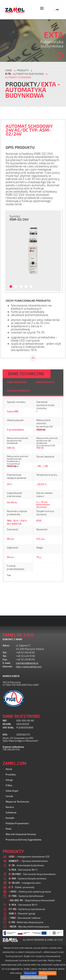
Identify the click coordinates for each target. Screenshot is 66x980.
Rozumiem (30, 973)
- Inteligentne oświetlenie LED (29, 857)
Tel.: (5, 653)
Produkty (11, 775)
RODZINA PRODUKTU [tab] (19, 391)
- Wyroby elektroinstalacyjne (29, 927)
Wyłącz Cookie (48, 973)
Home (9, 769)
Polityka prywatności (17, 823)
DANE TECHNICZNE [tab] (26, 374)
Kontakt (10, 818)
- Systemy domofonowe (26, 896)
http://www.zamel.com (29, 667)
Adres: (6, 646)
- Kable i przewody (22, 887)
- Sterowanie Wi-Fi (23, 870)
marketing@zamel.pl (27, 663)
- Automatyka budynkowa (25, 74)
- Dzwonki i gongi (22, 914)
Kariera (10, 807)
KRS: (5, 735)
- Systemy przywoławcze (27, 909)
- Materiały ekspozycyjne (26, 922)
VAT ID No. (8, 728)
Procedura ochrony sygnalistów (24, 840)
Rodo (9, 829)
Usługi (9, 780)
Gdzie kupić (12, 791)
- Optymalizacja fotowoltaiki (32, 900)
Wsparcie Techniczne (17, 802)
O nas (9, 785)
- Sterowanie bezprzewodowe (32, 874)
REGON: (7, 724)
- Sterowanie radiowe (25, 918)
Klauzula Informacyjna (34, 977)
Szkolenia (11, 813)
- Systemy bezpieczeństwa (28, 879)
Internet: (8, 667)
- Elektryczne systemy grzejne (30, 892)
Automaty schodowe (18, 77)
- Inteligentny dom (25, 883)
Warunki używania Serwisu (21, 834)
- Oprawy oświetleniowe (28, 861)
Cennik (9, 796)
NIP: (5, 721)
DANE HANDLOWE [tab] (17, 382)
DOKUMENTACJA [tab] (45, 382)
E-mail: (7, 663)
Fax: (5, 660)
